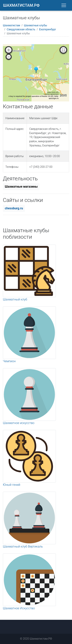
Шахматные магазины (21, 187)
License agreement (51, 94)
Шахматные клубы (36, 25)
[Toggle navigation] (64, 5)
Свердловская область (21, 29)
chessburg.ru (14, 208)
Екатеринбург (48, 29)
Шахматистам (12, 25)
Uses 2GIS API (53, 92)
